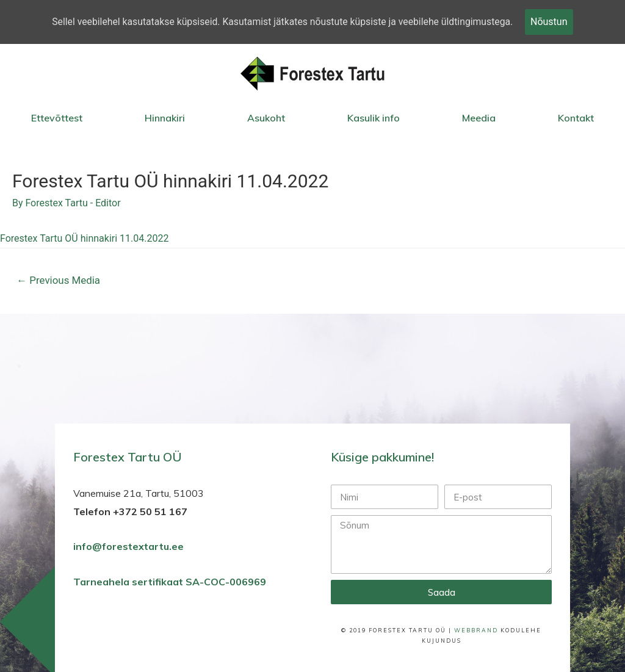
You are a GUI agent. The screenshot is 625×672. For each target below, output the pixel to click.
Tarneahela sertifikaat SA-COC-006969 (171, 583)
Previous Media (59, 281)
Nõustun (553, 22)
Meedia (479, 118)
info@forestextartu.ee (128, 547)
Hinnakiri (165, 118)
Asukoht (266, 118)
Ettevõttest (57, 118)
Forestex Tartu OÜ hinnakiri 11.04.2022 (84, 239)
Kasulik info (374, 118)
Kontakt (576, 118)
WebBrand (476, 631)
